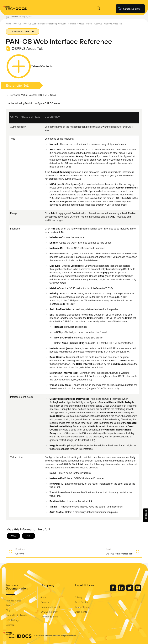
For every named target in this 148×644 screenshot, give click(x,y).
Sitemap (10, 625)
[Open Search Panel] (98, 9)
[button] (146, 515)
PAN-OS (17, 24)
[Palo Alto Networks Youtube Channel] (138, 590)
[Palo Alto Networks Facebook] (113, 590)
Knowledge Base (49, 617)
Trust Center (82, 602)
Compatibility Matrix (16, 615)
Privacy (79, 597)
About (44, 597)
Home (9, 24)
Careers (45, 602)
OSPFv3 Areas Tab (113, 24)
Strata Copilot (129, 9)
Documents (81, 612)
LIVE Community (49, 612)
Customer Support (50, 607)
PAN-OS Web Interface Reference (40, 24)
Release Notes (13, 601)
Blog (8, 610)
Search (9, 605)
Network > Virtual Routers (80, 24)
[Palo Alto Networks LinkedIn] (122, 590)
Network (62, 24)
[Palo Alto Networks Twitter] (130, 590)
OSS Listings (13, 620)
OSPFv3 (98, 24)
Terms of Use (82, 607)
